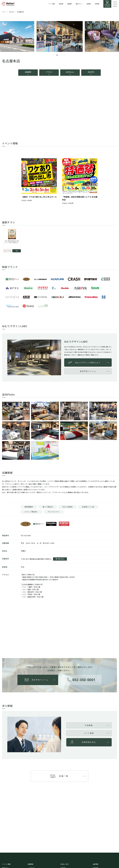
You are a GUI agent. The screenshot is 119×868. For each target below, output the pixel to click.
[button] (55, 55)
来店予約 (91, 72)
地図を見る (61, 559)
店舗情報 (28, 72)
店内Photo (70, 72)
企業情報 (96, 864)
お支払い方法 (64, 864)
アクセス (49, 72)
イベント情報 (6, 864)
